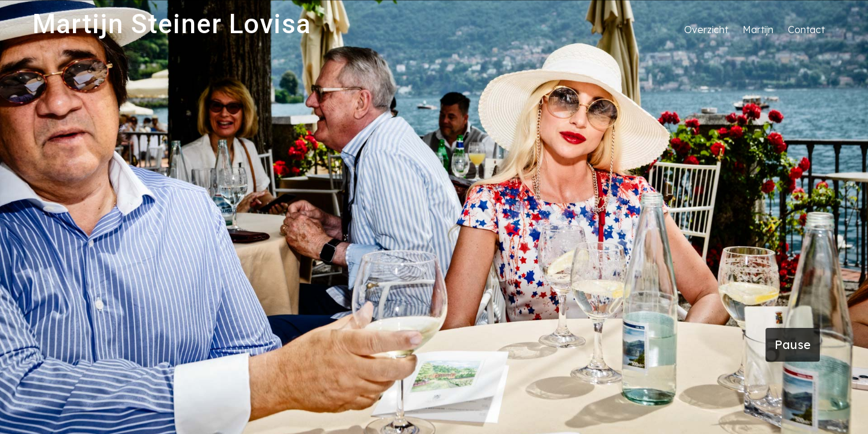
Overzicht (706, 30)
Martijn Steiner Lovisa (172, 24)
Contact (806, 30)
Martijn (758, 30)
